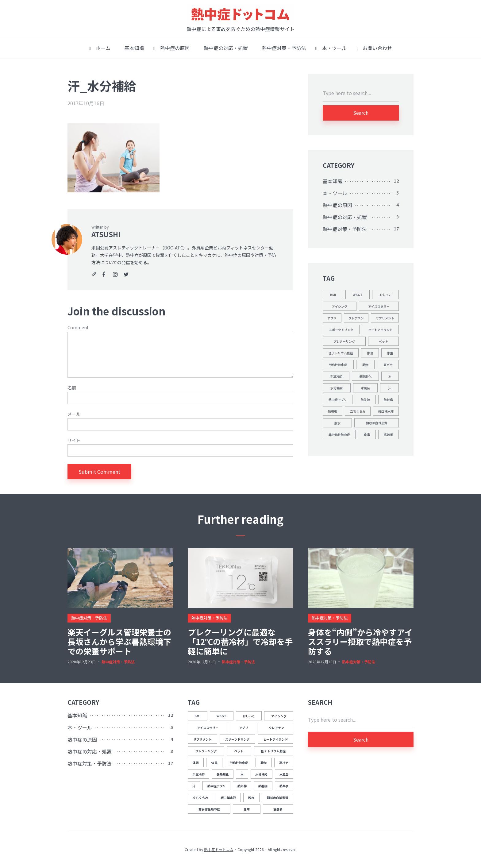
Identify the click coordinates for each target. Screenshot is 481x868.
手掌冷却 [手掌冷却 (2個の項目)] (336, 376)
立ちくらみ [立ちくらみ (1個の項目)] (358, 411)
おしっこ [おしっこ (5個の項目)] (386, 295)
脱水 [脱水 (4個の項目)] (337, 423)
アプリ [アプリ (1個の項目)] (332, 318)
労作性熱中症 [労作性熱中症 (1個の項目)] (338, 365)
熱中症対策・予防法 (282, 48)
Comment (78, 328)
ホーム (100, 48)
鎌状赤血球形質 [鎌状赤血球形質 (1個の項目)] (377, 423)
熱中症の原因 (171, 48)
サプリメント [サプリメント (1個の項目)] (385, 318)
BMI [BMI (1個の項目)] (333, 295)
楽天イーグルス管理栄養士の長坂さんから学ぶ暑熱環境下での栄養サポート (119, 642)
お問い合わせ (374, 48)
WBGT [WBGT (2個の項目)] (358, 295)
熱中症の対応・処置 (223, 48)
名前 (72, 388)
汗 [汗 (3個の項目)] (390, 388)
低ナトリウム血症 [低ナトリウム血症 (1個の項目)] (341, 353)
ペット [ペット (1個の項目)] (383, 341)
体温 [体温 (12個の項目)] (370, 353)
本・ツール (331, 48)
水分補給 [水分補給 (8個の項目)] (337, 388)
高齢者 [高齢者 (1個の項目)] (388, 435)
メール (74, 414)
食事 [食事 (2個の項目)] (367, 435)
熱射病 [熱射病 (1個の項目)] (388, 400)
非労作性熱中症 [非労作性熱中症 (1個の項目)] (339, 435)
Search (361, 113)
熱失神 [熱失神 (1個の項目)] (365, 400)
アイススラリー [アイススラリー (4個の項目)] (379, 306)
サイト (74, 440)
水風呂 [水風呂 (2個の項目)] (365, 388)
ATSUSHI (106, 234)
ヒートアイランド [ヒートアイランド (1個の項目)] (380, 330)
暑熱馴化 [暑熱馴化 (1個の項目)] (365, 376)
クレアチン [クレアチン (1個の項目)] (356, 318)
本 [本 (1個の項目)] (390, 376)
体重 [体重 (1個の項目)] (390, 353)
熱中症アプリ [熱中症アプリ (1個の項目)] (338, 400)
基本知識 (132, 48)
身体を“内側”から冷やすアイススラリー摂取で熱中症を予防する (360, 642)
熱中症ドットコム (219, 849)
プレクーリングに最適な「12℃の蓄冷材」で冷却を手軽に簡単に (240, 642)
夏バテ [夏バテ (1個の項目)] (388, 365)
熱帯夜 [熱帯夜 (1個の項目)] (333, 411)
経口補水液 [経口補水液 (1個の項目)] (386, 411)
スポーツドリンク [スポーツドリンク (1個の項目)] (341, 330)
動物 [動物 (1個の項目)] (365, 365)
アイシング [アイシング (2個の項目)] (340, 306)
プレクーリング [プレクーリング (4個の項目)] (344, 341)
